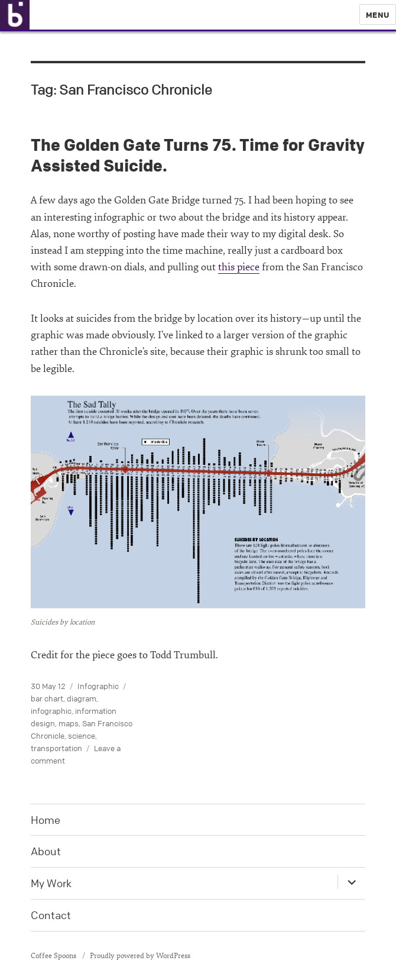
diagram (82, 698)
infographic (51, 711)
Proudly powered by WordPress (140, 956)
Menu (378, 14)
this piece (239, 267)
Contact (51, 915)
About (46, 851)
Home (46, 820)
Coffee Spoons (54, 956)
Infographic (98, 686)
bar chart (47, 698)
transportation (56, 748)
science (82, 736)
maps (69, 723)
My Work (51, 883)
